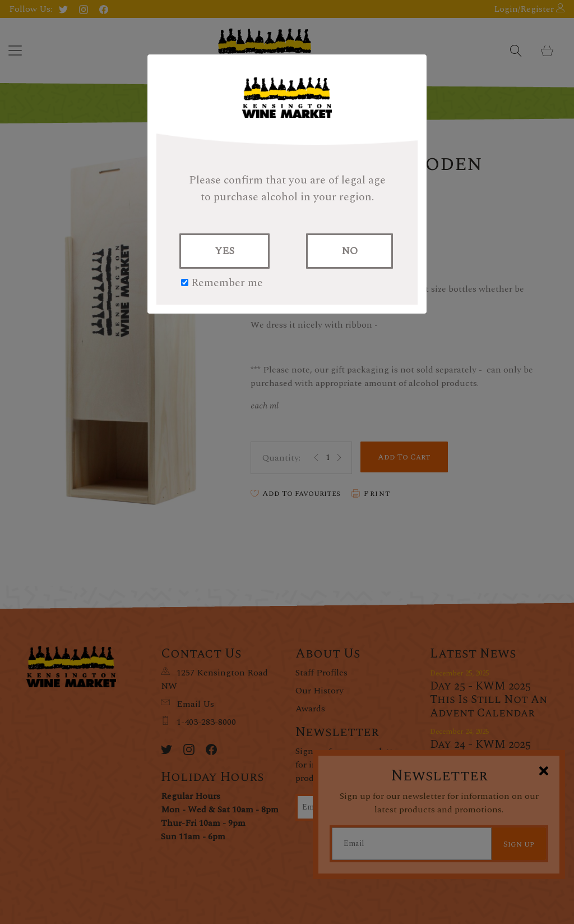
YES (224, 251)
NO (350, 251)
